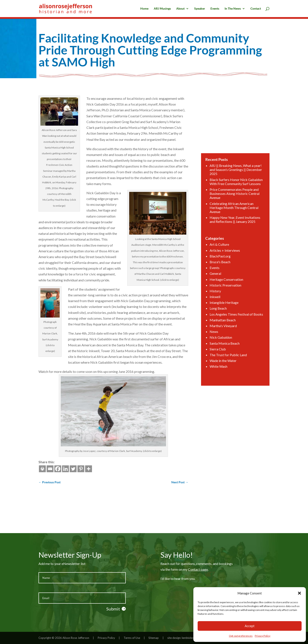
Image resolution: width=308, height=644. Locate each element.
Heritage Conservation (227, 278)
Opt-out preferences (241, 636)
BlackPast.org (222, 257)
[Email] (19, 469)
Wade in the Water (224, 351)
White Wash (220, 356)
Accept (250, 626)
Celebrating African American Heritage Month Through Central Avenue (234, 214)
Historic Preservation (226, 283)
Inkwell (217, 294)
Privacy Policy (263, 636)
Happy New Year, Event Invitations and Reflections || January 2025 (235, 225)
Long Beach (220, 304)
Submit (113, 609)
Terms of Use (132, 638)
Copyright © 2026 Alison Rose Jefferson (64, 638)
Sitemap (154, 638)
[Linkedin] (34, 469)
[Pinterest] (50, 469)
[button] (299, 593)
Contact (256, 9)
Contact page (198, 569)
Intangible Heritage (225, 299)
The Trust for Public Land (229, 346)
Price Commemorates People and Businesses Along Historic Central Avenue (235, 201)
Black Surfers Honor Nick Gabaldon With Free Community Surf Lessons (236, 191)
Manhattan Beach (224, 315)
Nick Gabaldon (222, 330)
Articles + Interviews (226, 252)
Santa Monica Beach (226, 336)
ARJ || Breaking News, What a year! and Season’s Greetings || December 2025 (236, 180)
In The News (233, 9)
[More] (57, 469)
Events (215, 9)
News (216, 325)
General (217, 273)
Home (144, 9)
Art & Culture (221, 247)
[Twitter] (42, 469)
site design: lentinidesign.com (185, 638)
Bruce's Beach (221, 263)
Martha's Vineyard (224, 320)
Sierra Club (219, 341)
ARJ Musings (162, 9)
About (180, 9)
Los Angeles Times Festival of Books (236, 310)
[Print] (11, 469)
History (217, 289)
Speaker (200, 9)
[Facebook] (27, 469)
